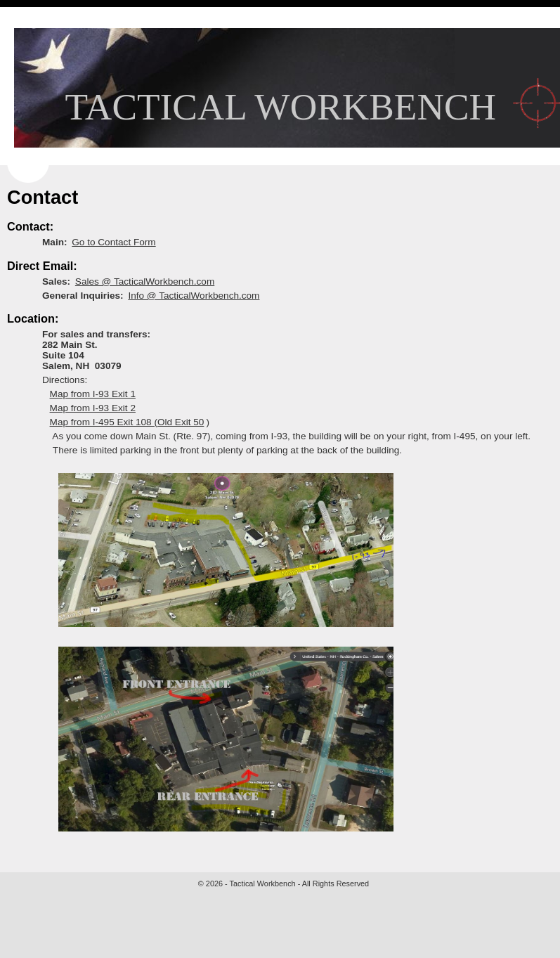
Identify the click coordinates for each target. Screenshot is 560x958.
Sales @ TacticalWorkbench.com (145, 281)
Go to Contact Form (113, 242)
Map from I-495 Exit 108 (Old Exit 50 (127, 422)
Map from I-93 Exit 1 (93, 394)
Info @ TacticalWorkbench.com (194, 296)
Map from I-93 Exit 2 (93, 408)
